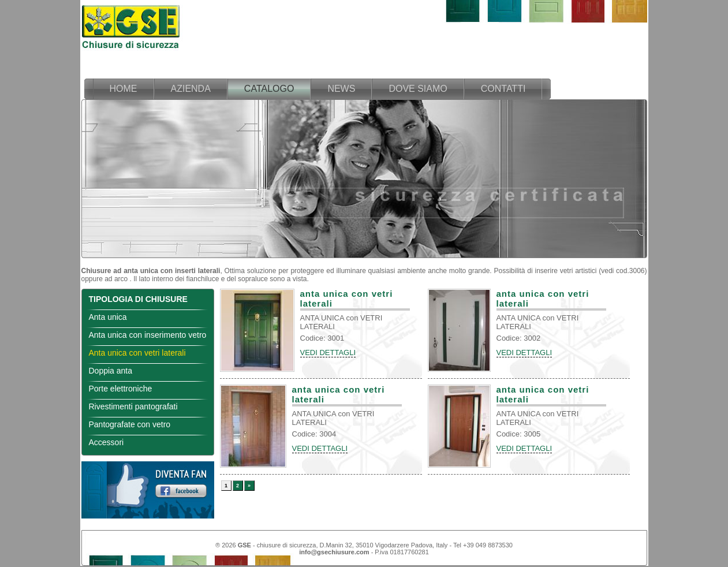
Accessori (107, 442)
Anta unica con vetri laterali (137, 353)
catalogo (269, 89)
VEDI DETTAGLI (328, 352)
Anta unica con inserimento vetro (148, 335)
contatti (503, 89)
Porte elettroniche (121, 389)
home (124, 89)
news (341, 89)
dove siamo (418, 89)
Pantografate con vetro (130, 424)
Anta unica (108, 317)
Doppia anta (111, 371)
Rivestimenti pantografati (133, 406)
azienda (191, 89)
